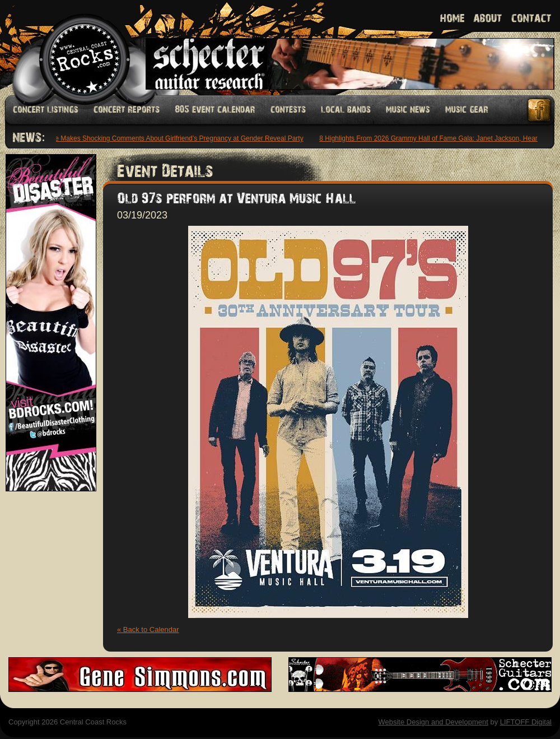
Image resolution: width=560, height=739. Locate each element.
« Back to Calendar (148, 629)
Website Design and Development (433, 722)
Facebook (540, 110)
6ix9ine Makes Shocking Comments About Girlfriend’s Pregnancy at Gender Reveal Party (172, 138)
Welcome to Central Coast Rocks (71, 47)
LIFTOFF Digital (526, 722)
